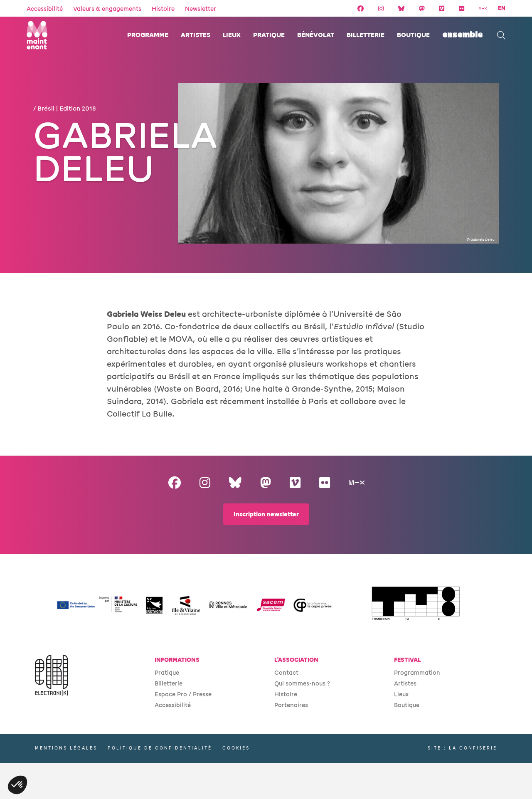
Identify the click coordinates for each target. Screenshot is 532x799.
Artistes (196, 35)
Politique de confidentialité (160, 748)
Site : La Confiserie (462, 748)
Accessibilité (45, 9)
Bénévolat (316, 35)
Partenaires (291, 705)
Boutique (413, 35)
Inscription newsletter (266, 514)
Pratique (269, 35)
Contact (286, 673)
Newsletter (201, 9)
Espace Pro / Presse (183, 694)
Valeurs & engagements (107, 9)
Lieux (232, 35)
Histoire (163, 9)
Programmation (417, 673)
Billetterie (366, 35)
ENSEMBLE (462, 35)
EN (502, 8)
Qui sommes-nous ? (302, 684)
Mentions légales (66, 748)
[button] (17, 785)
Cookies (236, 748)
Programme (148, 35)
